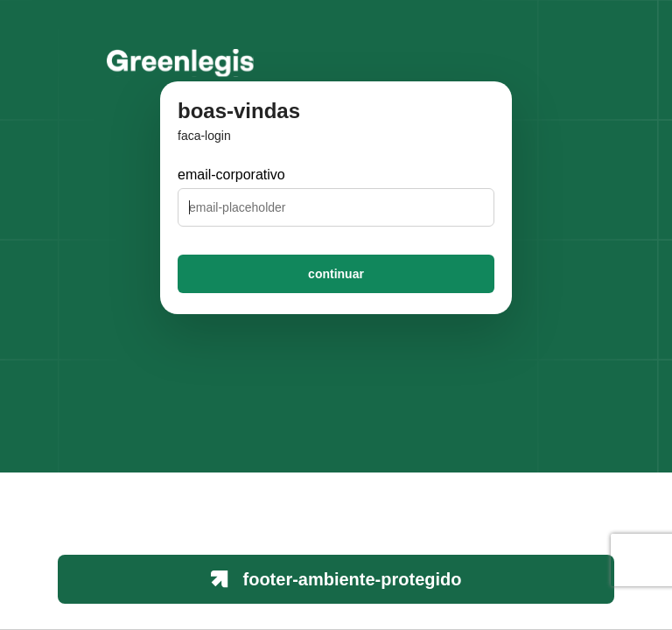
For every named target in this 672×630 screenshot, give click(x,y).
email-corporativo (231, 175)
